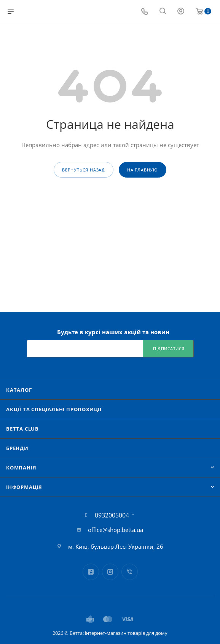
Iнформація (24, 487)
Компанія (21, 468)
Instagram (110, 572)
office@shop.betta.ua (116, 530)
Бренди (17, 448)
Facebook (91, 572)
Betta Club (22, 429)
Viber (130, 572)
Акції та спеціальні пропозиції (54, 409)
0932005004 (112, 515)
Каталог (19, 390)
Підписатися (169, 348)
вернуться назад (84, 170)
